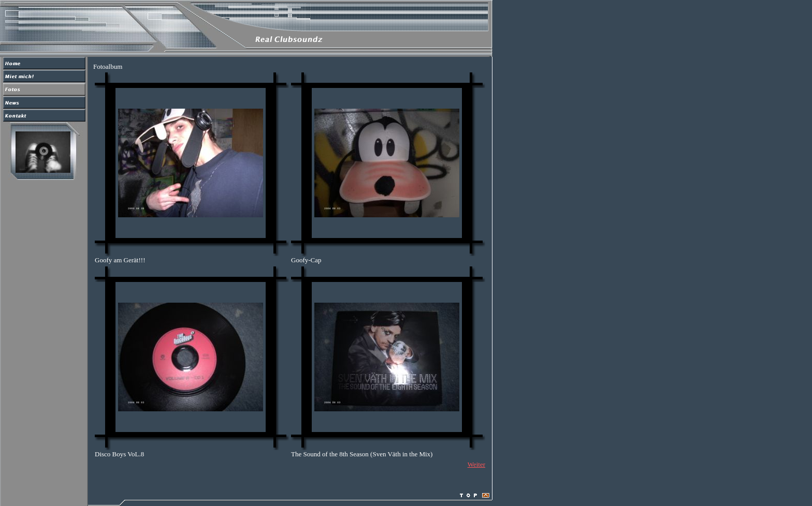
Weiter (476, 464)
